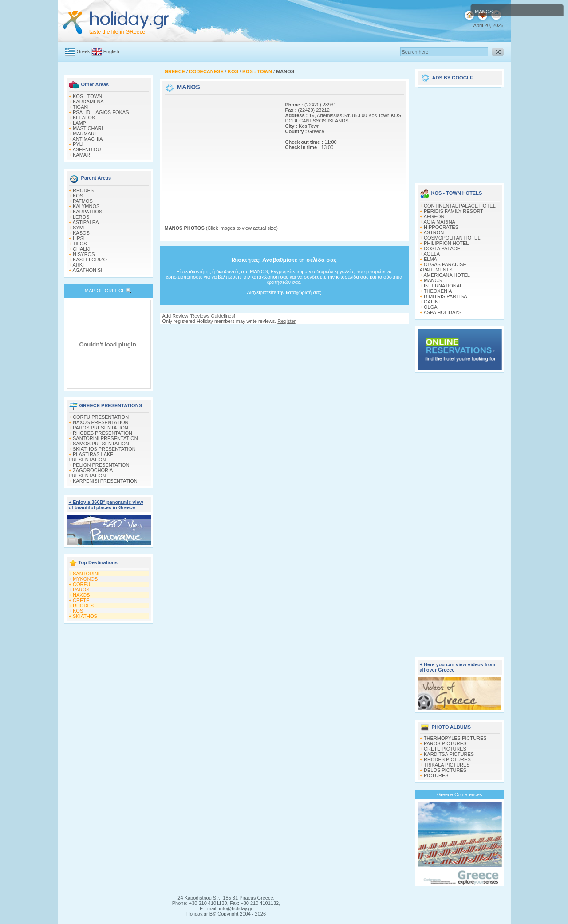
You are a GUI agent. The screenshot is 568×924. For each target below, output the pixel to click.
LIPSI (79, 238)
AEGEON (434, 216)
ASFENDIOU (87, 149)
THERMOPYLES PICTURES (455, 738)
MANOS (433, 280)
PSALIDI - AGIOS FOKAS (101, 112)
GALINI (432, 302)
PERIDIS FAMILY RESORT (454, 211)
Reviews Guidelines (212, 316)
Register (286, 321)
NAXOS (81, 595)
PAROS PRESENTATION (101, 428)
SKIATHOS (85, 616)
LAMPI (80, 123)
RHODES (83, 190)
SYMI (79, 228)
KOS (78, 196)
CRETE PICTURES (445, 749)
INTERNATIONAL (443, 286)
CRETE (81, 600)
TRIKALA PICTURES (447, 765)
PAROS (81, 590)
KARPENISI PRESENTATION (105, 481)
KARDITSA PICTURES (449, 754)
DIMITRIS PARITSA (446, 296)
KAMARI (82, 155)
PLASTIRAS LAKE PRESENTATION (91, 457)
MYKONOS (85, 579)
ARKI (78, 265)
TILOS (80, 244)
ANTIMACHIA (87, 139)
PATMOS (83, 201)
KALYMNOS (86, 206)
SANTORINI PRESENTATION (105, 438)
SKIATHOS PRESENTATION (104, 449)
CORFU (81, 584)
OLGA (431, 307)
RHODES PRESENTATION (103, 433)
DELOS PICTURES (445, 770)
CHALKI (82, 249)
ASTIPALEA (85, 222)
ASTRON (434, 232)
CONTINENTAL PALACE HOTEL (460, 206)
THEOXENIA (438, 291)
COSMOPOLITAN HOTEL (452, 238)
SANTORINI (86, 574)
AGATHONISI (87, 270)
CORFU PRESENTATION (101, 417)
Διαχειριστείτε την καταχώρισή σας (284, 292)
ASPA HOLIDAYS (442, 312)
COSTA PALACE (442, 248)
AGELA (432, 254)
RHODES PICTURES (447, 759)
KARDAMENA (88, 102)
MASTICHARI (88, 128)
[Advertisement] (220, 152)
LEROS (81, 217)
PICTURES (436, 775)
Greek (83, 51)
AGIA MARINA (439, 222)
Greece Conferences (460, 794)
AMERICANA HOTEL (447, 275)
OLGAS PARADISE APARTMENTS (443, 267)
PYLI (78, 144)
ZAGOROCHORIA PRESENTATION (91, 473)
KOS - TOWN (87, 96)
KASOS (81, 233)
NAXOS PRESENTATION (101, 422)
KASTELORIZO (90, 260)
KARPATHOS (87, 212)
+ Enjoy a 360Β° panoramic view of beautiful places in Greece (106, 505)
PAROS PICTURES (445, 743)
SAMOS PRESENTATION (101, 444)
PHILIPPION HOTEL (446, 243)
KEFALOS (84, 118)
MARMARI (84, 134)
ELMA (430, 259)
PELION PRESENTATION (101, 465)
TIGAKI (81, 107)
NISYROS (84, 254)
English (111, 51)
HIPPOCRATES (441, 227)
